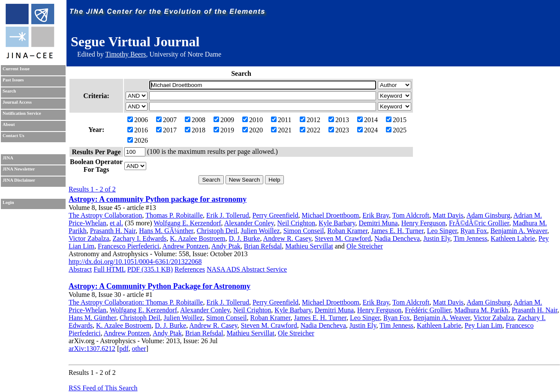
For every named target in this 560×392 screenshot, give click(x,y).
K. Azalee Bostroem (197, 238)
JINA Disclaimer (19, 180)
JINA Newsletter (19, 169)
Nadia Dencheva (397, 238)
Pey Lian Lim (484, 325)
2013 (339, 120)
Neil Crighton (296, 223)
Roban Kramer (347, 231)
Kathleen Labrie (513, 238)
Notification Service (22, 113)
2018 (195, 130)
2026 (138, 140)
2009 (224, 120)
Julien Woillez (260, 231)
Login (8, 202)
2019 (224, 130)
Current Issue (16, 69)
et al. (116, 223)
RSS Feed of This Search (103, 388)
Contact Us (14, 136)
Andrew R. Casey (287, 238)
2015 (396, 120)
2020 (253, 130)
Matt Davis (448, 215)
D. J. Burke (245, 238)
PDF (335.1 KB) (150, 269)
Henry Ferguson (423, 223)
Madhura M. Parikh (482, 310)
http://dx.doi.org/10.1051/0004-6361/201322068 (135, 262)
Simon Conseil (304, 231)
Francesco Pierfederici (128, 246)
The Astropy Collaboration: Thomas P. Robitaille (136, 302)
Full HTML (110, 269)
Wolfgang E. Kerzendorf (187, 223)
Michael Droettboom (331, 215)
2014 (367, 120)
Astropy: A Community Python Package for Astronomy (160, 286)
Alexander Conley (249, 223)
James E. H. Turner (397, 231)
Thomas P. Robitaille (174, 215)
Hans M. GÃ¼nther (166, 231)
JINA (8, 158)
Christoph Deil (217, 231)
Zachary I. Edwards (140, 238)
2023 (339, 130)
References (190, 269)
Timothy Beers (125, 54)
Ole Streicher (365, 246)
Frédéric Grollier (428, 310)
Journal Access (17, 102)
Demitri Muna (378, 223)
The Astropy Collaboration (105, 215)
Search (9, 91)
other (139, 349)
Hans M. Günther (92, 318)
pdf (124, 349)
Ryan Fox (474, 231)
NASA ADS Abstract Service (247, 269)
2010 (253, 120)
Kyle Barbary (337, 223)
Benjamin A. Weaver (519, 231)
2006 (138, 120)
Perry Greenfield (275, 215)
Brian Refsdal (263, 246)
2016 (138, 130)
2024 (367, 130)
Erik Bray (376, 215)
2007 (166, 120)
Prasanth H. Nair (113, 231)
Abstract (80, 269)
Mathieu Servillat (309, 246)
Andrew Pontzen (185, 246)
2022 (310, 130)
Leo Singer (442, 231)
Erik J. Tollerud (227, 215)
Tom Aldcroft (411, 215)
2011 (281, 120)
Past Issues (13, 80)
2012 (310, 120)
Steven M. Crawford (343, 238)
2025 (396, 130)
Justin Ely (437, 238)
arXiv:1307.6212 (92, 349)
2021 (281, 130)
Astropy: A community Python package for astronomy (158, 199)
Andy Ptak (226, 246)
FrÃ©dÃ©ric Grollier (479, 223)
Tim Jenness (470, 238)
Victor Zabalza (89, 238)
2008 (195, 120)
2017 (166, 130)
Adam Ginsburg (488, 215)
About (9, 124)
